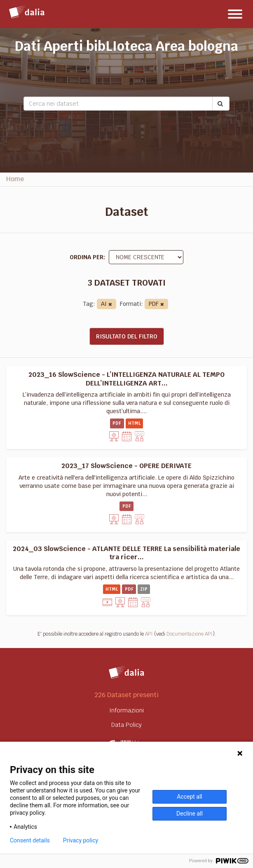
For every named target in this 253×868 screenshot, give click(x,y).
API (149, 634)
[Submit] (221, 104)
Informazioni (126, 710)
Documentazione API (190, 634)
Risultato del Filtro (127, 336)
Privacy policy (81, 840)
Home (15, 179)
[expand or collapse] (235, 14)
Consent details (30, 840)
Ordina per (87, 257)
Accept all (190, 797)
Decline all (190, 814)
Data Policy (126, 725)
